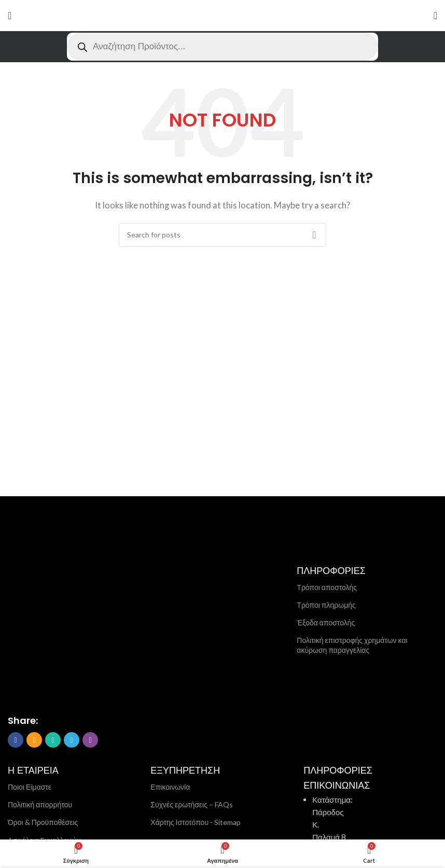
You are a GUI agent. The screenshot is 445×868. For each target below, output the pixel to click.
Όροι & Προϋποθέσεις (43, 822)
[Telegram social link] (72, 740)
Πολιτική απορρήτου (40, 804)
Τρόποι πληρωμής (326, 605)
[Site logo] (223, 16)
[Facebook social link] (16, 740)
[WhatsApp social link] (53, 740)
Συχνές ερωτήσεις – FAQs (192, 804)
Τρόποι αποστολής (327, 587)
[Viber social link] (90, 740)
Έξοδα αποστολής (326, 622)
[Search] (223, 235)
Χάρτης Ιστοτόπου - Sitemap (196, 822)
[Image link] (60, 640)
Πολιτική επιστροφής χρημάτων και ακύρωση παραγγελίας (352, 645)
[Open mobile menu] (10, 16)
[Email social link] (34, 740)
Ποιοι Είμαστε (30, 787)
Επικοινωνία (170, 787)
